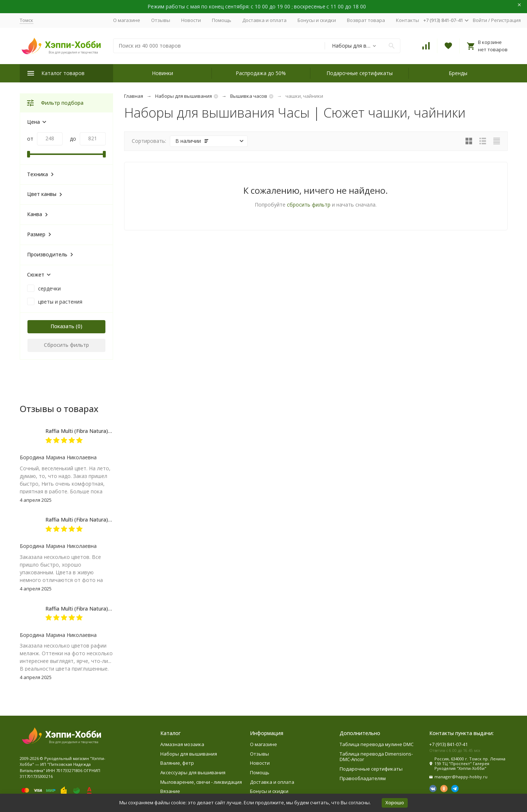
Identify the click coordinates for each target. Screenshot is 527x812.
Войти (480, 20)
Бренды (458, 73)
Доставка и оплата (264, 20)
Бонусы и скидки (317, 20)
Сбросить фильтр (66, 345)
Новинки (162, 73)
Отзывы (161, 20)
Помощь (222, 20)
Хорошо (395, 802)
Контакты (408, 20)
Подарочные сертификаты (360, 73)
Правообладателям (363, 778)
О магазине (127, 20)
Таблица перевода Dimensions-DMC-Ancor (376, 757)
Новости (191, 20)
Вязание (170, 791)
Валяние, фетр (177, 763)
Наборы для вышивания (184, 96)
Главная (134, 96)
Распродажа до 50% (261, 73)
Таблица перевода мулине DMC (377, 744)
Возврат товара (366, 20)
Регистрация (506, 20)
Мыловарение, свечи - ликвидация (201, 782)
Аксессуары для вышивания (193, 772)
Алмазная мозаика (182, 744)
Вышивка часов (249, 96)
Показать (62, 326)
